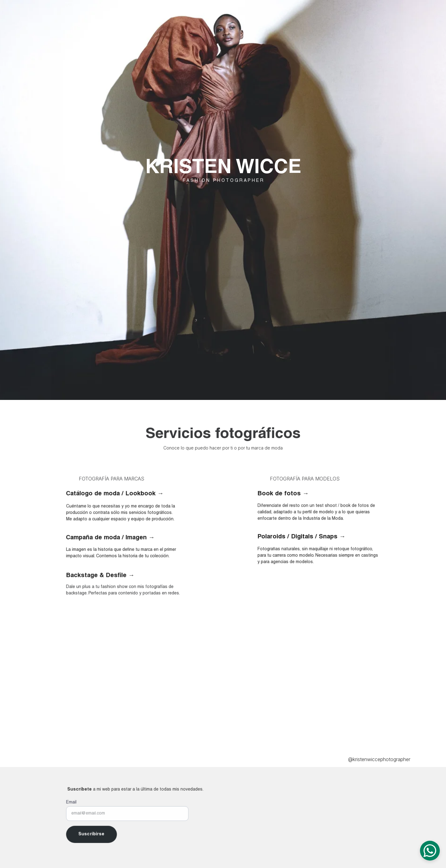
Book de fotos (281, 494)
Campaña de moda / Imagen (107, 538)
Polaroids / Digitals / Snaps (299, 537)
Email (73, 803)
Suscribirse (93, 834)
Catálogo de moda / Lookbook (111, 494)
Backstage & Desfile (98, 575)
